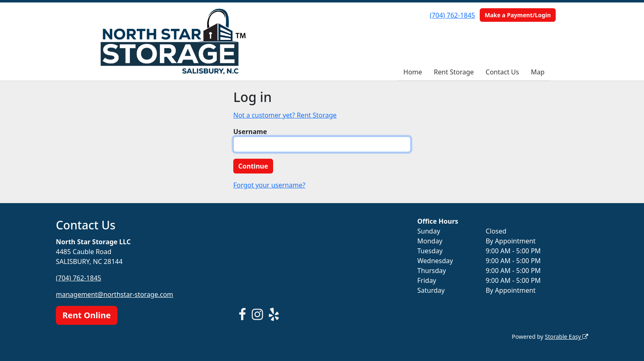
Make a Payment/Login (518, 15)
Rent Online (87, 315)
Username (250, 132)
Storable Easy (567, 337)
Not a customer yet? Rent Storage (285, 115)
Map (538, 72)
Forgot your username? (269, 185)
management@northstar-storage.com (115, 294)
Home (413, 72)
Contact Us (502, 72)
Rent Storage (454, 72)
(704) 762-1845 (452, 15)
